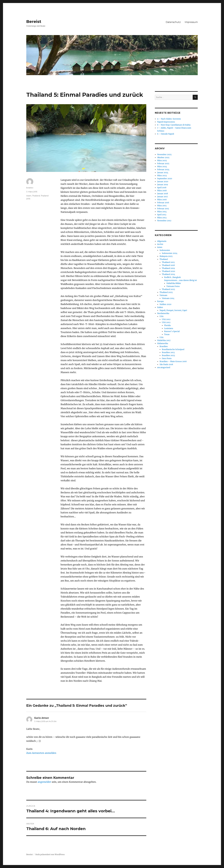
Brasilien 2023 (168, 355)
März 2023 (162, 176)
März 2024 (162, 167)
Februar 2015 (163, 209)
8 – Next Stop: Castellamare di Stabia (174, 125)
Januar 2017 (162, 197)
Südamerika (163, 343)
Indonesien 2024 (170, 253)
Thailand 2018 (168, 265)
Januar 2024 (163, 173)
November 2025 (164, 154)
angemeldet (44, 782)
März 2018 (162, 191)
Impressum (191, 22)
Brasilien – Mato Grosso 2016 (173, 361)
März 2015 (162, 206)
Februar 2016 (163, 203)
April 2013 (162, 215)
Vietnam (163, 295)
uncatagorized (164, 367)
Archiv (160, 244)
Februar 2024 (163, 170)
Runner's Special (172, 331)
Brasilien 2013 (168, 352)
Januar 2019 (163, 185)
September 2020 (165, 179)
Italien (160, 307)
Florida (167, 325)
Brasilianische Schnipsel (173, 349)
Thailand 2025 (168, 289)
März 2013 (162, 218)
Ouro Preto (167, 358)
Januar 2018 (162, 194)
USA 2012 (166, 319)
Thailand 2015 (168, 262)
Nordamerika (163, 313)
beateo (30, 188)
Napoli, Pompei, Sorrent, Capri (173, 310)
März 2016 (162, 200)
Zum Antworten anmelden (41, 753)
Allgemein (162, 241)
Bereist (34, 21)
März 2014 (162, 212)
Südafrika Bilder (174, 283)
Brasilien (164, 346)
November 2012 (164, 221)
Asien (29, 196)
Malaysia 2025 (166, 256)
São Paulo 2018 (166, 364)
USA (161, 316)
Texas (167, 334)
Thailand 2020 (168, 271)
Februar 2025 (163, 164)
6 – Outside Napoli (166, 134)
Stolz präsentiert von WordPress (50, 854)
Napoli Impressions (166, 122)
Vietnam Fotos (173, 286)
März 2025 (162, 161)
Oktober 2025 (163, 157)
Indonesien (165, 250)
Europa (160, 301)
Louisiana (169, 328)
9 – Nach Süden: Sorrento (169, 119)
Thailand (36, 196)
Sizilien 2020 (165, 304)
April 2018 (162, 188)
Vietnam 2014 (168, 298)
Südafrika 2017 (164, 340)
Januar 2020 (163, 182)
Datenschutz (173, 22)
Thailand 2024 (168, 274)
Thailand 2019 (168, 268)
